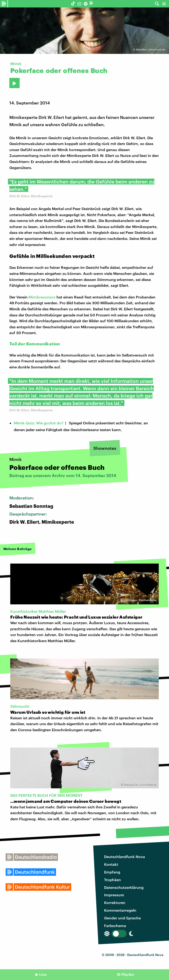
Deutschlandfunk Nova (125, 857)
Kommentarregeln (120, 910)
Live (43, 974)
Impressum (114, 895)
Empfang (112, 872)
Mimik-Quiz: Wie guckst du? (39, 423)
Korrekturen (115, 902)
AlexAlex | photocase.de (151, 50)
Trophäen (113, 880)
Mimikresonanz (42, 297)
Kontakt (111, 864)
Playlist (128, 974)
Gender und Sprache (122, 918)
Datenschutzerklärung (124, 887)
